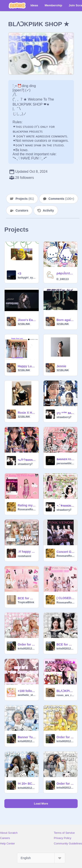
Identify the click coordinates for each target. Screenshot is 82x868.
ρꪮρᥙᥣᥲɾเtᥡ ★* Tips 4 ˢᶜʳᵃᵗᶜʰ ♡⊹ (66, 273)
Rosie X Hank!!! (27, 413)
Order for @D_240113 (66, 737)
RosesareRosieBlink (27, 509)
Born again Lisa (66, 320)
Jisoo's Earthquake (27, 320)
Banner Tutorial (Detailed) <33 (27, 737)
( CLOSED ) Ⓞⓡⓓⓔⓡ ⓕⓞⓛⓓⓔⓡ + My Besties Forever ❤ (66, 598)
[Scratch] (17, 5)
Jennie (61, 366)
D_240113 (63, 279)
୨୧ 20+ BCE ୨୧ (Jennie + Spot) (27, 784)
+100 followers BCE (27, 691)
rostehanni (24, 556)
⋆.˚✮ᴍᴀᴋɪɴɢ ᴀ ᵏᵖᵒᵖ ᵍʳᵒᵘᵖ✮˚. (66, 506)
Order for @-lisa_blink (66, 784)
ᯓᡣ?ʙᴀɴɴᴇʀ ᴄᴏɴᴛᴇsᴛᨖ (27, 460)
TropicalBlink (26, 602)
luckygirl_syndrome (27, 278)
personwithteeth (66, 463)
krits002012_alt (27, 649)
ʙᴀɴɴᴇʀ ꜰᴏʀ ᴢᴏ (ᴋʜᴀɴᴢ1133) (66, 459)
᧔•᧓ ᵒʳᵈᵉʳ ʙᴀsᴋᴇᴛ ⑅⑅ (66, 413)
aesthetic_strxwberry (27, 695)
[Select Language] (41, 858)
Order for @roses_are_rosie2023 (27, 644)
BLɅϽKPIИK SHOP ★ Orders (66, 691)
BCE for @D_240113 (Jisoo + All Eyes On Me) (66, 644)
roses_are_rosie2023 (66, 695)
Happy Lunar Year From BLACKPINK (27, 366)
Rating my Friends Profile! (27, 505)
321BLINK (24, 324)
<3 (19, 273)
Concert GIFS (66, 552)
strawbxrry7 (64, 417)
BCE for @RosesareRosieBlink (27, 598)
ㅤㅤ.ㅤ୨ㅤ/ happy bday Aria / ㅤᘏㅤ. (27, 552)
